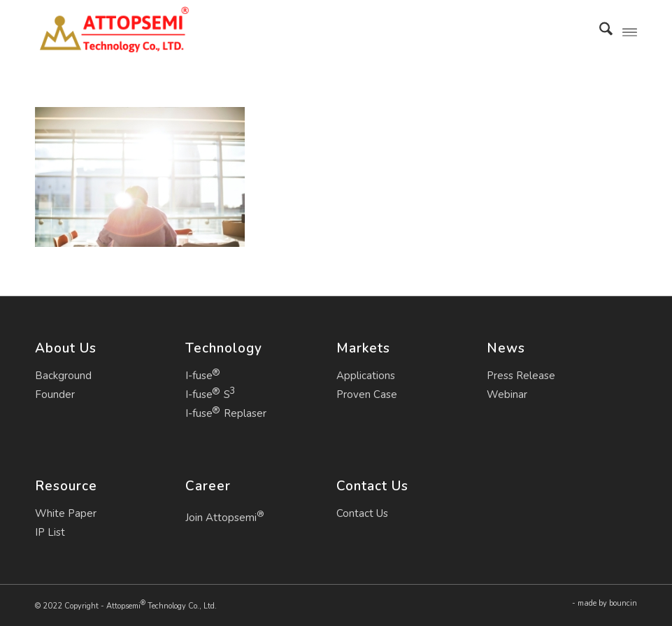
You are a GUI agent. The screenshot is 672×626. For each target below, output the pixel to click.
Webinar (507, 394)
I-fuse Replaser (226, 413)
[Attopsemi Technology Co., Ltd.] (114, 31)
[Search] (599, 31)
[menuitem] (599, 31)
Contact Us (362, 513)
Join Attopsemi (225, 516)
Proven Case (367, 394)
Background (63, 376)
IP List (50, 532)
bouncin (623, 603)
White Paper (66, 513)
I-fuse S (208, 394)
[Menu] (630, 31)
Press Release (521, 376)
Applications (366, 376)
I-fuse (199, 376)
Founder (55, 394)
